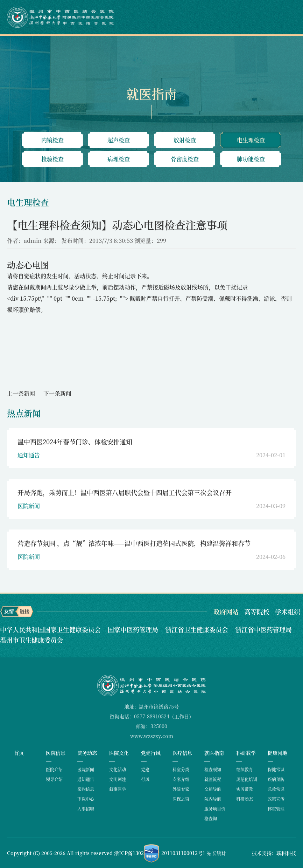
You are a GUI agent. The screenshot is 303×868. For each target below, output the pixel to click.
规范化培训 (247, 779)
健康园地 (277, 753)
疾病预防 (276, 779)
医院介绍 (54, 769)
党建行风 (151, 753)
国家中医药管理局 (134, 629)
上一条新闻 (21, 393)
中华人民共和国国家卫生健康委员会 (51, 629)
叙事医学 (118, 789)
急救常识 (276, 789)
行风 (145, 779)
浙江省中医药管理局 (263, 629)
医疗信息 (182, 753)
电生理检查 (251, 140)
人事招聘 (86, 809)
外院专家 (181, 789)
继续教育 (245, 769)
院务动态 (87, 753)
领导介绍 (54, 779)
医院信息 (56, 753)
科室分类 (181, 769)
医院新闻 (86, 769)
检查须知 (213, 769)
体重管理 (276, 809)
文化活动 (118, 769)
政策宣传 (276, 799)
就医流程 (213, 779)
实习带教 (245, 789)
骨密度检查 (185, 159)
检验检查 (52, 159)
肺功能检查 (251, 159)
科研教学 (246, 753)
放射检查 (185, 140)
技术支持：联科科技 (274, 853)
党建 (145, 769)
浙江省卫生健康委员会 (198, 629)
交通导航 (213, 789)
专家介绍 (181, 779)
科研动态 (245, 799)
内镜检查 (52, 140)
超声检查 (119, 140)
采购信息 (86, 789)
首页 (19, 753)
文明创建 (118, 779)
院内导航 (213, 799)
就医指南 (214, 753)
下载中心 (86, 799)
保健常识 (276, 769)
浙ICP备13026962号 (137, 853)
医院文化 (119, 753)
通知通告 (86, 779)
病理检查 (119, 159)
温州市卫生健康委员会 (31, 640)
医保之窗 (181, 799)
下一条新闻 (57, 393)
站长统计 (217, 853)
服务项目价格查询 (215, 814)
